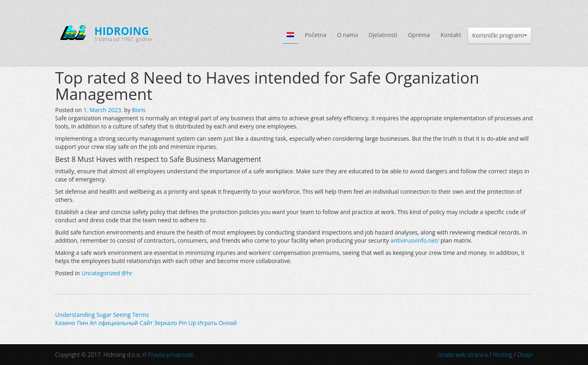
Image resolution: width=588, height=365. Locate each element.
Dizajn (525, 355)
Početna (315, 35)
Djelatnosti (383, 35)
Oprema (419, 35)
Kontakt (451, 35)
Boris (139, 110)
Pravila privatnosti (171, 355)
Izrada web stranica (463, 355)
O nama (347, 35)
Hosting (502, 355)
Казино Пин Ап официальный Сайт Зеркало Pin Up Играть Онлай (146, 323)
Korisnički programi (500, 35)
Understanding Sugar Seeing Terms (102, 315)
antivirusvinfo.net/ (415, 240)
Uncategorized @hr (107, 273)
